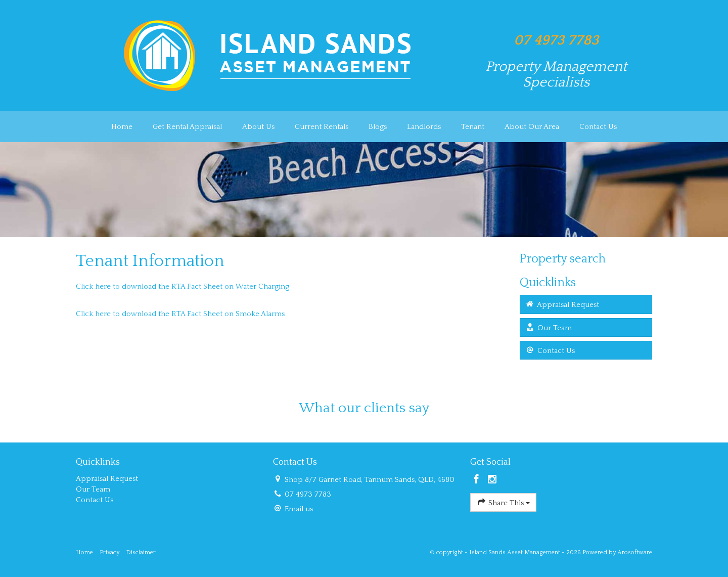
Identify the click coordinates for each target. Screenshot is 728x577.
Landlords (424, 127)
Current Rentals (322, 127)
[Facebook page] (478, 480)
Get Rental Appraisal (187, 127)
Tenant (473, 127)
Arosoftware (635, 552)
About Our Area (532, 127)
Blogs (378, 127)
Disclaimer (141, 552)
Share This (503, 502)
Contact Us (598, 127)
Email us (299, 509)
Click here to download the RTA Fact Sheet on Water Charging (183, 286)
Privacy (109, 552)
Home (122, 127)
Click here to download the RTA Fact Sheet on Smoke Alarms (181, 314)
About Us (258, 127)
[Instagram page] (492, 480)
